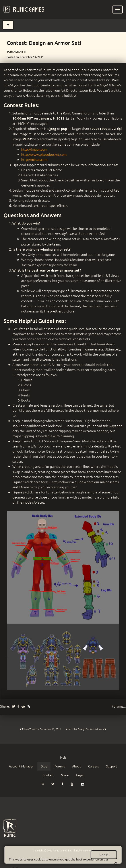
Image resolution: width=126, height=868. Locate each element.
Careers (93, 766)
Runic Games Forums (78, 113)
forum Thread (105, 134)
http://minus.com (34, 159)
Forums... (119, 706)
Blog (44, 766)
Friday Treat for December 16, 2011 (40, 729)
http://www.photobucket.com (44, 154)
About (77, 766)
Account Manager (21, 766)
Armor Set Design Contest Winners (86, 729)
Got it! (104, 855)
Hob (63, 757)
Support (112, 766)
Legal (80, 775)
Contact (48, 775)
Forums (60, 766)
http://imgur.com (34, 149)
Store (65, 775)
